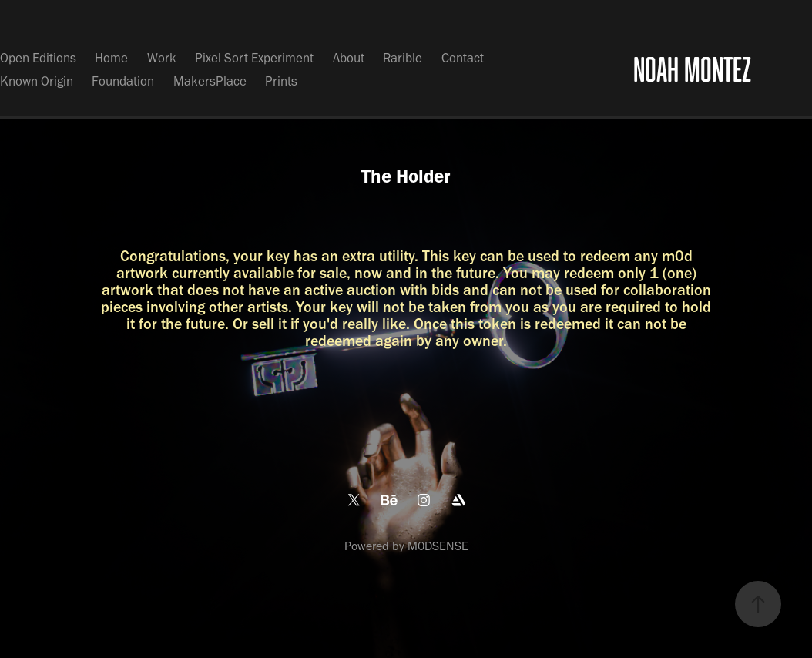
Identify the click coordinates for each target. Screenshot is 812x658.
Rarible (403, 58)
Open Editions (38, 58)
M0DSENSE (438, 546)
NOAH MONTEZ (692, 69)
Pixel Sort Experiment (254, 58)
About (349, 58)
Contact (463, 58)
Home (111, 58)
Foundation (123, 81)
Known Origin (37, 81)
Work (162, 58)
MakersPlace (210, 81)
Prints (281, 81)
